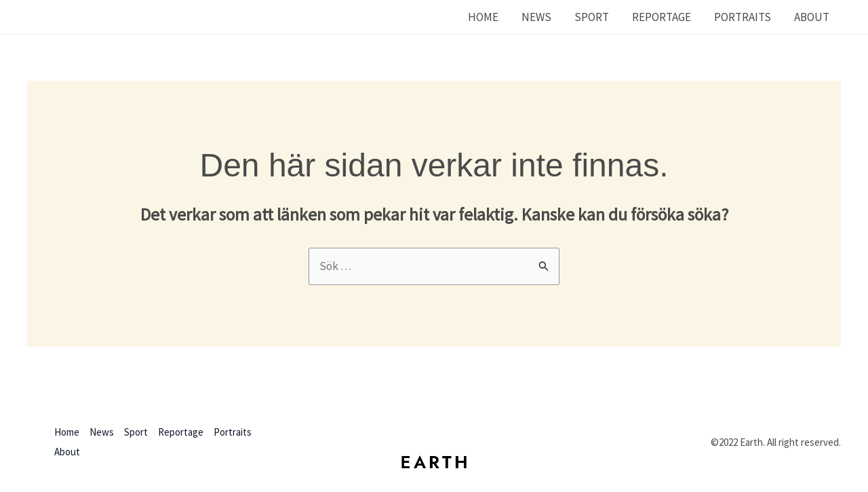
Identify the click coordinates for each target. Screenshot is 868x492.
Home (483, 17)
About (812, 17)
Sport (592, 17)
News (536, 17)
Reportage (662, 17)
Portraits (743, 17)
